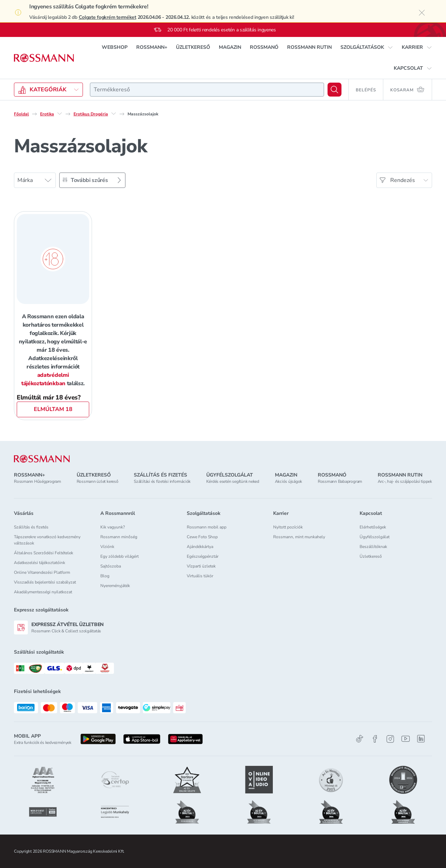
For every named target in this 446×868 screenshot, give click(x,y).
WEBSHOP (115, 47)
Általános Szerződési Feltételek (44, 553)
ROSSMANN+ (152, 47)
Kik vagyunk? (113, 527)
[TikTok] (360, 739)
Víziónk (107, 547)
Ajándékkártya (200, 547)
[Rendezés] (404, 180)
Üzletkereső (371, 556)
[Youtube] (406, 739)
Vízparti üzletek (201, 566)
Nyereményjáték (115, 586)
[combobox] (207, 90)
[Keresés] (334, 90)
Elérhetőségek (373, 527)
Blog (105, 576)
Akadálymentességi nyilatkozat (43, 592)
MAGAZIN (230, 47)
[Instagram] (390, 739)
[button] (367, 47)
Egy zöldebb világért (120, 556)
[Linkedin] (421, 739)
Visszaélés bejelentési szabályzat (45, 582)
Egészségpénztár (203, 556)
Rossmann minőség (119, 537)
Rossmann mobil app (207, 527)
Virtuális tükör (200, 576)
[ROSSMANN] (42, 459)
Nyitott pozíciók (288, 527)
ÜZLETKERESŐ (193, 47)
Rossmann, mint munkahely (299, 537)
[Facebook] (375, 739)
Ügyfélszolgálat (375, 537)
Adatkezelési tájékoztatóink (40, 563)
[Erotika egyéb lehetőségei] (60, 114)
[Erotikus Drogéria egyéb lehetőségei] (114, 114)
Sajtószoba (111, 566)
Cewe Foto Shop (202, 537)
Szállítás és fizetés (31, 527)
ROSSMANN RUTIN (309, 47)
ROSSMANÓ (264, 47)
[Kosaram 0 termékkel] (408, 90)
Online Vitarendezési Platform (42, 572)
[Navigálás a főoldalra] (44, 58)
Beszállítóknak (373, 547)
